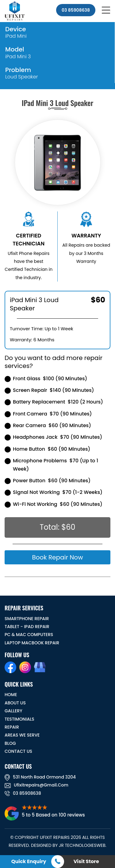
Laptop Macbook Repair (32, 643)
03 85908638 (76, 10)
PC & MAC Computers (29, 635)
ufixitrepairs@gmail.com (36, 785)
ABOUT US (15, 703)
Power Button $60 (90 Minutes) (48, 481)
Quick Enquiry (29, 861)
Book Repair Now (57, 557)
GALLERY (13, 711)
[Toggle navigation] (106, 11)
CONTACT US (18, 751)
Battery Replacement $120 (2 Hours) (54, 402)
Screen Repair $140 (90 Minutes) (49, 390)
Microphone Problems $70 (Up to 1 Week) (51, 465)
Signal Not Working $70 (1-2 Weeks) (54, 492)
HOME (11, 695)
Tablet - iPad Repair (27, 627)
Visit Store (86, 861)
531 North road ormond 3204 (40, 777)
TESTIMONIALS (19, 719)
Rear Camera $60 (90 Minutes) (48, 425)
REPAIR (12, 727)
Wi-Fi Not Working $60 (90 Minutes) (54, 504)
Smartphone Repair (27, 619)
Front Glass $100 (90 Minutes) (46, 379)
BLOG (10, 743)
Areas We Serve (22, 735)
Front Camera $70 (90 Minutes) (48, 414)
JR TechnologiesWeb (82, 845)
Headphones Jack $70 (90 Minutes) (53, 437)
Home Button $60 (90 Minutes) (47, 449)
